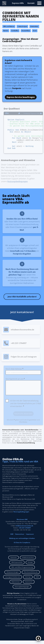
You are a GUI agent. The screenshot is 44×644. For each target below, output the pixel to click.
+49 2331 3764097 (25, 531)
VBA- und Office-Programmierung (22, 571)
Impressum (30, 538)
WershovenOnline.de (31, 575)
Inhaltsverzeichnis (28, 561)
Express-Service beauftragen (21, 97)
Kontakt (31, 3)
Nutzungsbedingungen (22, 590)
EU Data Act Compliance (22, 546)
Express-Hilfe (18, 3)
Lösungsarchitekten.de (13, 580)
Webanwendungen (13, 575)
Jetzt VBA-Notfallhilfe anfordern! (22, 300)
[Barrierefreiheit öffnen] (38, 638)
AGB (12, 538)
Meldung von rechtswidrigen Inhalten (22, 542)
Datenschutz (20, 538)
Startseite (14, 561)
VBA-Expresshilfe (17, 566)
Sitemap (28, 580)
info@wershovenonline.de (24, 529)
